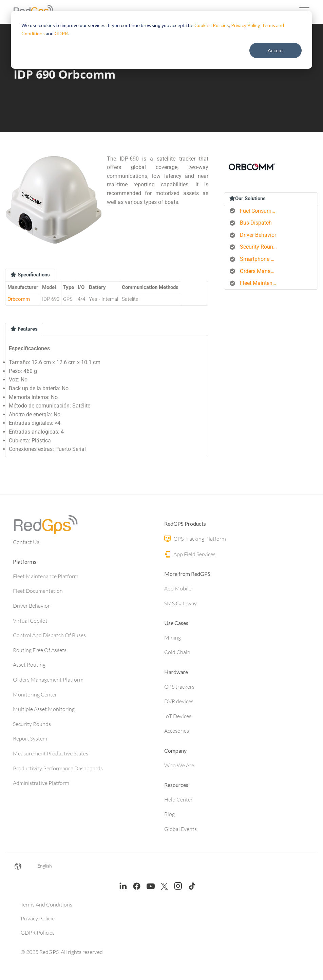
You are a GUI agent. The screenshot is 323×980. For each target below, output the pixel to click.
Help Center (178, 799)
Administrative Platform (41, 783)
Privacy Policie (38, 918)
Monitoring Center (35, 694)
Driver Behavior (31, 606)
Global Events (180, 829)
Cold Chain (177, 652)
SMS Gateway (180, 603)
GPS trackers (179, 687)
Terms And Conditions (46, 904)
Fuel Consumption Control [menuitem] (261, 211)
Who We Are (179, 765)
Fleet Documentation (38, 591)
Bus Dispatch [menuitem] (256, 223)
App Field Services (190, 554)
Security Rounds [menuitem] (259, 247)
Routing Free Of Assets (40, 650)
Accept (275, 50)
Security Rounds (32, 724)
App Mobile (178, 588)
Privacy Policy (245, 25)
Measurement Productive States (51, 753)
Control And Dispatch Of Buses (49, 635)
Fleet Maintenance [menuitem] (261, 283)
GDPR (61, 33)
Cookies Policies (212, 25)
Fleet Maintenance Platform (46, 576)
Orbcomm (19, 299)
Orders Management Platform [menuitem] (261, 271)
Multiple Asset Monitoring (44, 709)
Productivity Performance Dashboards (58, 768)
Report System (30, 738)
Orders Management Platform (48, 680)
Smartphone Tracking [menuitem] (261, 259)
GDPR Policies (38, 933)
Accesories (177, 731)
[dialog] (161, 40)
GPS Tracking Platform (195, 539)
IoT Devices (178, 716)
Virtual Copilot (30, 621)
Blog (169, 814)
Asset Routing (29, 665)
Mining (173, 638)
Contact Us (26, 542)
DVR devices (179, 701)
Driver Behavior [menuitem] (258, 235)
